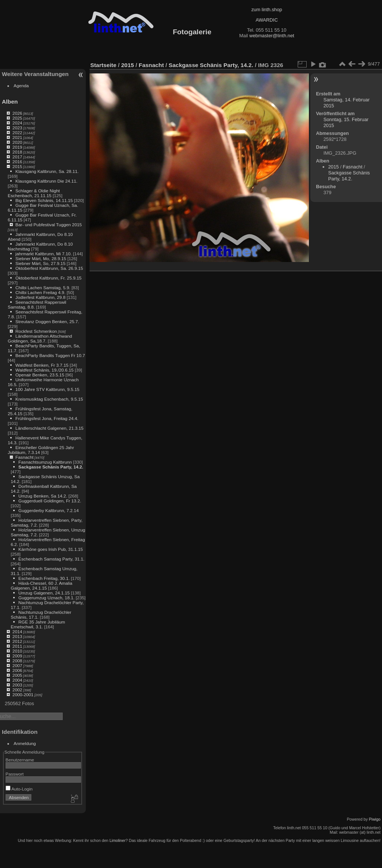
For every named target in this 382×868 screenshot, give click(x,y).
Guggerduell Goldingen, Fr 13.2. (50, 501)
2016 (17, 162)
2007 (17, 665)
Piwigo (375, 819)
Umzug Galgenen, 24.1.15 (44, 593)
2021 (17, 137)
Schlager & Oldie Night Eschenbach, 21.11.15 (34, 193)
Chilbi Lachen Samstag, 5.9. (43, 288)
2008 (17, 661)
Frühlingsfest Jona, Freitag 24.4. (47, 418)
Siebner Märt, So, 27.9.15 (40, 263)
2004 (17, 680)
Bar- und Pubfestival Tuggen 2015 (48, 225)
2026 (17, 113)
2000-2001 (23, 695)
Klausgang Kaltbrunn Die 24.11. (46, 181)
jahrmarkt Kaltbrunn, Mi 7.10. (43, 254)
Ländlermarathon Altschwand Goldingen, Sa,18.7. (40, 338)
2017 (17, 157)
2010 (17, 651)
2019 (17, 147)
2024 (17, 123)
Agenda (21, 86)
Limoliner (117, 840)
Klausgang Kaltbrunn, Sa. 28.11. (47, 171)
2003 (17, 685)
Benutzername (20, 760)
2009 (17, 656)
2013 (17, 636)
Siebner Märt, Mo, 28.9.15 (41, 258)
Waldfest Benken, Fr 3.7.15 (42, 365)
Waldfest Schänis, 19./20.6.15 (44, 370)
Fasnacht (24, 457)
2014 (17, 632)
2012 (17, 641)
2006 (17, 670)
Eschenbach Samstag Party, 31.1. (51, 559)
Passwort (15, 774)
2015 (17, 166)
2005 (17, 675)
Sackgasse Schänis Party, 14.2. (51, 467)
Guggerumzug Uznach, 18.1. (46, 598)
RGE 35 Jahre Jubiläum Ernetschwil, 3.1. (38, 624)
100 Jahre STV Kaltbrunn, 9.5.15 (47, 389)
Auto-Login (19, 789)
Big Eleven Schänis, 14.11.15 (44, 200)
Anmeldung (25, 743)
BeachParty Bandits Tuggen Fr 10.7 (50, 355)
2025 (17, 118)
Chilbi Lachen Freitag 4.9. (40, 292)
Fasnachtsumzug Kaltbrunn (45, 462)
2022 (17, 132)
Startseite (103, 65)
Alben (10, 102)
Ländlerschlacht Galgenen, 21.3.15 (49, 428)
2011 (17, 646)
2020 (17, 142)
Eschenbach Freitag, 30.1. (44, 578)
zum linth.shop (267, 10)
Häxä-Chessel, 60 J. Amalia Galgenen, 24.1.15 (42, 585)
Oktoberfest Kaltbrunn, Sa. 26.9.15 (49, 268)
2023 (17, 128)
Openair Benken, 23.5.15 (40, 375)
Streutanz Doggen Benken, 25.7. (47, 321)
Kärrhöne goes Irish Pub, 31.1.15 (51, 549)
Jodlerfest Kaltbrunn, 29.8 (40, 297)
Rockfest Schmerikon (36, 331)
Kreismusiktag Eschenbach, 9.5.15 (49, 399)
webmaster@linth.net (272, 36)
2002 (17, 690)
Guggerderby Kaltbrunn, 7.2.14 (48, 510)
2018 (17, 152)
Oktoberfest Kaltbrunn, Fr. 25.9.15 (48, 278)
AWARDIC (267, 20)
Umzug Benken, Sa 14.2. (43, 496)
